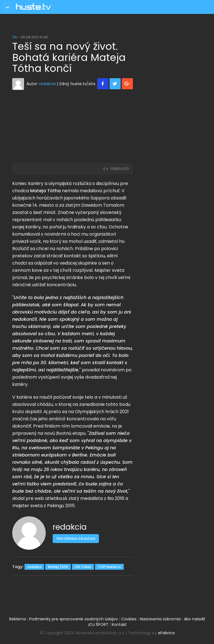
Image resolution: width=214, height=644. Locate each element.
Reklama (18, 619)
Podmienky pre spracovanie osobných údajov (74, 619)
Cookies (129, 619)
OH (15, 37)
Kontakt (119, 625)
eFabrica (166, 633)
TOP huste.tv (109, 567)
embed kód (116, 169)
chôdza (34, 567)
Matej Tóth (58, 567)
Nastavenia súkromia (160, 619)
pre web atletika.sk (47, 498)
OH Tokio (83, 567)
